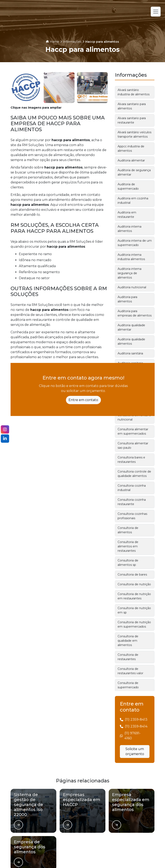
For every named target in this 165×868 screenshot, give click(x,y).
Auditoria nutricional (132, 287)
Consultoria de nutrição (134, 584)
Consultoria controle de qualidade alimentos (134, 474)
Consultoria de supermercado (128, 685)
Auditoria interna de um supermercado (135, 243)
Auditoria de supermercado (128, 186)
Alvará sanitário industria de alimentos (134, 92)
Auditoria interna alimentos (129, 229)
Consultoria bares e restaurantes (131, 460)
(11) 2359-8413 (136, 719)
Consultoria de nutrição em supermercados (134, 624)
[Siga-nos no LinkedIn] (5, 439)
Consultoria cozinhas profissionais (132, 516)
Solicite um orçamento (135, 751)
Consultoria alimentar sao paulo (133, 446)
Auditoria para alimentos (127, 299)
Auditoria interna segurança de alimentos (129, 273)
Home (54, 42)
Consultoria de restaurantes (128, 657)
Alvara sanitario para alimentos (132, 106)
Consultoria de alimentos (128, 530)
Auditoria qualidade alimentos (131, 341)
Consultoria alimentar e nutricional (134, 417)
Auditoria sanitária (130, 353)
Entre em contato (83, 400)
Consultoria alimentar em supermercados (133, 431)
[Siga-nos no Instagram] (5, 429)
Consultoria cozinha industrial (132, 488)
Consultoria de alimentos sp (128, 563)
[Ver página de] (18, 825)
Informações (72, 42)
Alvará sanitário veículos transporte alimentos (134, 134)
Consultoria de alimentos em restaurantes (128, 546)
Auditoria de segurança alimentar (134, 172)
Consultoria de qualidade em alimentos (128, 641)
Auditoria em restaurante (127, 215)
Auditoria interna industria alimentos (131, 257)
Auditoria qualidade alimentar (131, 327)
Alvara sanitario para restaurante (132, 120)
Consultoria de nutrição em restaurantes (134, 596)
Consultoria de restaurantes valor (130, 671)
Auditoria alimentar (131, 160)
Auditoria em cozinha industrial (133, 201)
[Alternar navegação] (156, 12)
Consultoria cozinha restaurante (132, 502)
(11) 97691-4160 (132, 736)
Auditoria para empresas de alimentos (135, 313)
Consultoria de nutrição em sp (134, 610)
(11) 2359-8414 (136, 726)
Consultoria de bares (132, 575)
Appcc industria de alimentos (131, 149)
